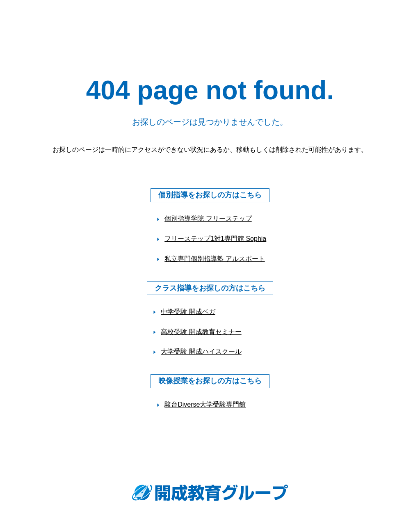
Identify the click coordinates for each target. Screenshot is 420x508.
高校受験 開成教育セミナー (201, 332)
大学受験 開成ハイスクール (201, 351)
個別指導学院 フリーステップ (208, 219)
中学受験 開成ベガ (188, 312)
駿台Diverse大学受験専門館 (205, 404)
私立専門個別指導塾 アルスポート (215, 259)
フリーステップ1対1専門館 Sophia (215, 239)
